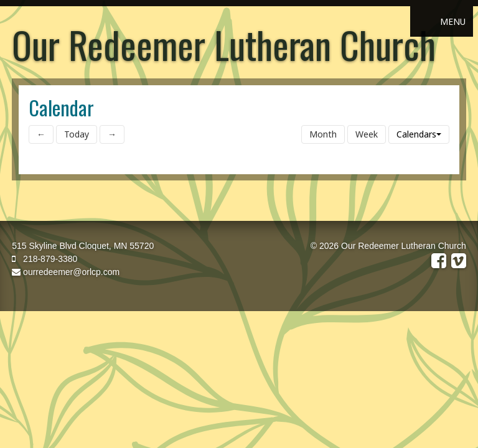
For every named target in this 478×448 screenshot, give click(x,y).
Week (367, 134)
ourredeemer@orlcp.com (66, 272)
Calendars (419, 134)
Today (77, 134)
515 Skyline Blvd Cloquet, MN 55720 (83, 246)
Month (323, 134)
